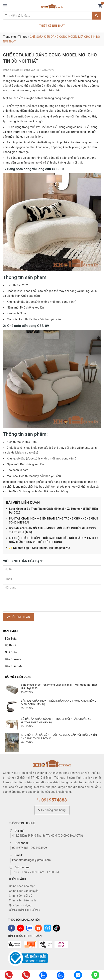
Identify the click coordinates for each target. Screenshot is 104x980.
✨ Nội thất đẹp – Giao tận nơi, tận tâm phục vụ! (38, 548)
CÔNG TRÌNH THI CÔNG (24, 910)
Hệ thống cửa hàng (52, 810)
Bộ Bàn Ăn (12, 645)
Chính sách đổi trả (21, 896)
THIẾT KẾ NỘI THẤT (52, 26)
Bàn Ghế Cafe (14, 666)
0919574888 (52, 800)
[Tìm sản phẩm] (48, 16)
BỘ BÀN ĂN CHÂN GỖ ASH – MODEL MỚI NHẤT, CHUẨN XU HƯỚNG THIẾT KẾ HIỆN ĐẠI (51, 530)
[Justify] (97, 16)
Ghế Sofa (11, 652)
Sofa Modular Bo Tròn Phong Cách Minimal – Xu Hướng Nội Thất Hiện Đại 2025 (52, 511)
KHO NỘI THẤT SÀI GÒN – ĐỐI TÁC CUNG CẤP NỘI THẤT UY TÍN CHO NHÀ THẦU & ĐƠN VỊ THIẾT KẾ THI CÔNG (52, 540)
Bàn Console (13, 659)
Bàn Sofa (11, 639)
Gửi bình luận (18, 617)
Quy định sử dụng (20, 905)
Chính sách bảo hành (22, 900)
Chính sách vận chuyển (24, 891)
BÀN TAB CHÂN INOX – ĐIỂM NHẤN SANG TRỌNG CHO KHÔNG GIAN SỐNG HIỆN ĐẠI (52, 521)
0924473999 (39, 848)
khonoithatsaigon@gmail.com (31, 860)
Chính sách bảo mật (22, 886)
